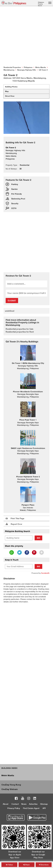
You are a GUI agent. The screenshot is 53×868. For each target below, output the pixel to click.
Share (26, 865)
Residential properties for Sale (20, 329)
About (6, 804)
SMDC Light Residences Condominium (28, 448)
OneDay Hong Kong (11, 785)
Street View (10, 96)
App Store (16, 815)
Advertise (33, 804)
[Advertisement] (26, 37)
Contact (15, 804)
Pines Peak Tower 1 (28, 420)
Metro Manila (8, 775)
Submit (12, 300)
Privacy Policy (14, 808)
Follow (9, 865)
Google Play (37, 815)
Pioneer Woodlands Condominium (28, 392)
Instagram (29, 799)
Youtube (23, 799)
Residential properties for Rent (20, 332)
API (44, 808)
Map (7, 91)
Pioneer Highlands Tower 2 (28, 477)
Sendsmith (45, 573)
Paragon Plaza (28, 505)
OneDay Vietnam (10, 789)
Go (38, 538)
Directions (44, 865)
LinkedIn (35, 799)
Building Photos (11, 87)
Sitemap (44, 804)
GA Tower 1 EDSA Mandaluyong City (28, 363)
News (24, 804)
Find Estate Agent (31, 808)
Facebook (16, 799)
